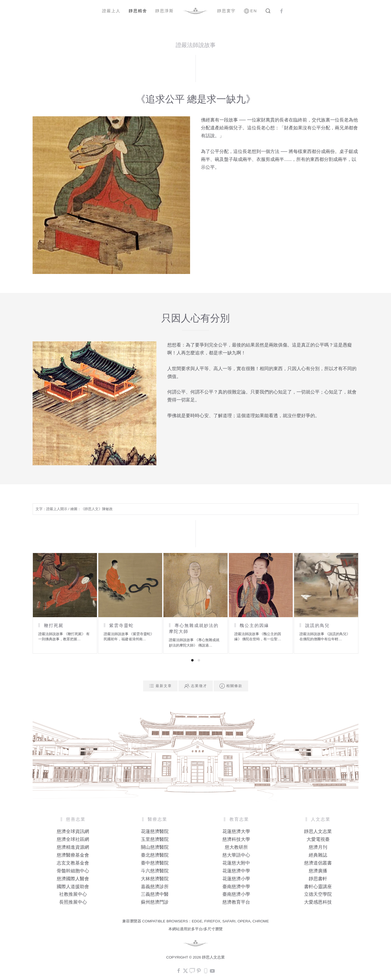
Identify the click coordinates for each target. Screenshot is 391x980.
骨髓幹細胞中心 (73, 871)
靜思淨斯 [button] (165, 11)
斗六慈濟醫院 (155, 871)
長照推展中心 (73, 902)
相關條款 (231, 686)
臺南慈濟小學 (236, 894)
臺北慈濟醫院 (155, 855)
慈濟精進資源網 (73, 847)
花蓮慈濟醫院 (155, 831)
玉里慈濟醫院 (155, 839)
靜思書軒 (318, 879)
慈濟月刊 (318, 847)
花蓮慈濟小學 (236, 879)
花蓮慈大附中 (236, 863)
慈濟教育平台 (236, 902)
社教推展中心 (73, 894)
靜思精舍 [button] (138, 11)
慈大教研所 (236, 847)
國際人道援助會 (73, 887)
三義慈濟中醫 (155, 894)
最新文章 (160, 686)
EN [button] (250, 11)
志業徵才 (196, 686)
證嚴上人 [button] (111, 11)
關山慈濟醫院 (155, 847)
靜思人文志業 (318, 831)
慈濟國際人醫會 (73, 879)
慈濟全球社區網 (73, 839)
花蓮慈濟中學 (236, 871)
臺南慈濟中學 (236, 887)
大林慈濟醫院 (155, 879)
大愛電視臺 (318, 839)
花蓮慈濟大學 (236, 831)
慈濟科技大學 (236, 839)
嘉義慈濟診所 (155, 887)
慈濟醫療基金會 (73, 855)
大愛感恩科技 (318, 902)
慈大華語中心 (236, 855)
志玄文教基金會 (73, 863)
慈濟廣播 (318, 871)
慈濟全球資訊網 (73, 831)
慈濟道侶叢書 (318, 863)
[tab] (192, 660)
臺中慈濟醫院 (155, 863)
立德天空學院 (318, 894)
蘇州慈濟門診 (155, 902)
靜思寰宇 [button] (226, 11)
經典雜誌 (318, 855)
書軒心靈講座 (318, 887)
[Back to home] (195, 11)
